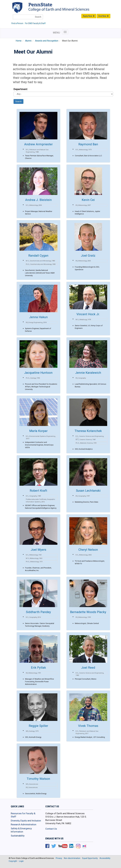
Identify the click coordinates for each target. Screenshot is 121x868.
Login (21, 861)
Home (19, 41)
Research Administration (24, 824)
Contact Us (51, 829)
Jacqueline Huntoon (38, 373)
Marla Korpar (38, 431)
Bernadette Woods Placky (88, 612)
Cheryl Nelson (88, 550)
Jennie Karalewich (88, 373)
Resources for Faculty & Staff (23, 815)
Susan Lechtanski (88, 491)
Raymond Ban (88, 144)
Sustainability (18, 836)
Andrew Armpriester (38, 144)
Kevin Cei (88, 200)
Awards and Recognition (47, 41)
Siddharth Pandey (38, 612)
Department (20, 89)
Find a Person (17, 23)
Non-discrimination (72, 858)
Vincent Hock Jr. (88, 314)
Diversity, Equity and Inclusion (26, 821)
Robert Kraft (38, 491)
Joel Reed (88, 668)
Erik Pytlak (38, 668)
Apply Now (89, 16)
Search (38, 17)
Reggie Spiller (38, 726)
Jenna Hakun (38, 317)
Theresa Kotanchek (88, 431)
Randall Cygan (38, 256)
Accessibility (105, 858)
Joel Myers (38, 550)
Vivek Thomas (88, 726)
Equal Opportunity (90, 858)
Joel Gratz (88, 256)
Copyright (13, 861)
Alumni (28, 41)
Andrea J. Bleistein (38, 200)
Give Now (104, 16)
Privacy (59, 858)
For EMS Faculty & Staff (35, 23)
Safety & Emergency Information (21, 830)
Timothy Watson (38, 779)
